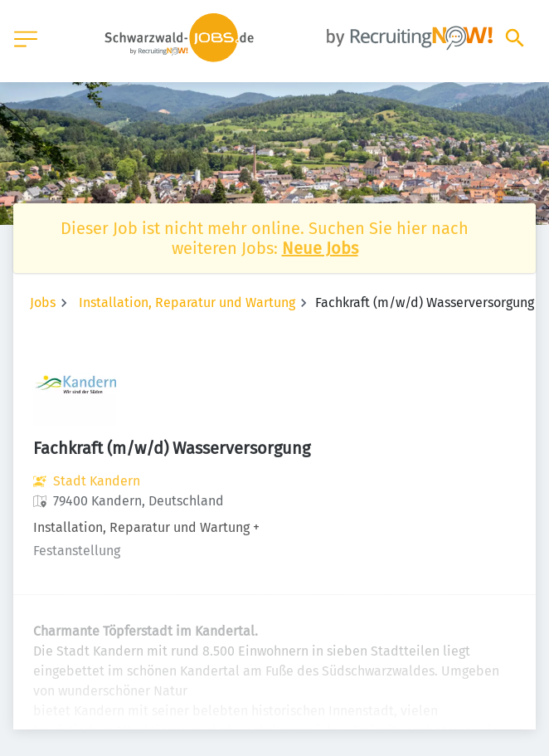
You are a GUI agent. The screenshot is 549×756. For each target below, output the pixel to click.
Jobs (43, 302)
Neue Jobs (320, 248)
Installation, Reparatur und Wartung (187, 302)
